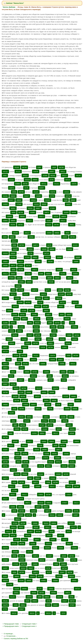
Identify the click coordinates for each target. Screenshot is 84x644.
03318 (27, 180)
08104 (52, 515)
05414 (5, 274)
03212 (49, 225)
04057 (52, 171)
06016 (65, 376)
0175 (26, 188)
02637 (78, 401)
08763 (28, 302)
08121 (56, 433)
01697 (49, 221)
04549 (72, 433)
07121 (14, 544)
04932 (31, 237)
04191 (5, 196)
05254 (13, 225)
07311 (45, 421)
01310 (51, 462)
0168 (64, 380)
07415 (53, 478)
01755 (74, 560)
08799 (24, 167)
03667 (22, 609)
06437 (38, 306)
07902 (38, 339)
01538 (5, 380)
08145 (78, 176)
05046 (37, 450)
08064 (22, 216)
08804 (64, 216)
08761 (13, 323)
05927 (30, 335)
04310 (67, 192)
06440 (68, 343)
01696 (20, 302)
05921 (50, 343)
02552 (34, 433)
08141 (5, 601)
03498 (67, 409)
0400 (50, 376)
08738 (31, 311)
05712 (5, 171)
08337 (13, 495)
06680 (27, 372)
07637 (69, 495)
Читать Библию (9, 7)
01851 (25, 347)
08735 (25, 184)
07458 (52, 208)
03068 (38, 196)
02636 (43, 347)
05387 (5, 450)
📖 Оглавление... (10, 636)
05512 (63, 171)
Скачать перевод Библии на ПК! (16, 638)
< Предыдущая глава (11, 624)
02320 (11, 180)
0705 (71, 597)
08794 (51, 347)
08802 (48, 466)
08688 (74, 212)
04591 (44, 392)
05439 (62, 339)
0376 (9, 360)
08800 (35, 180)
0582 (13, 421)
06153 (30, 249)
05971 (41, 216)
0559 (14, 192)
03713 (5, 351)
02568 (45, 176)
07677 (18, 458)
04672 (69, 486)
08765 (35, 372)
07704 (15, 490)
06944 (31, 458)
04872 (12, 188)
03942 (5, 298)
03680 (69, 335)
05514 (25, 176)
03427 (11, 200)
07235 (21, 392)
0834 (67, 233)
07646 (11, 278)
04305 (66, 212)
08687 (38, 208)
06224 (32, 613)
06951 (13, 208)
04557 (21, 380)
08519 (20, 261)
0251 (20, 360)
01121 (18, 171)
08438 (65, 421)
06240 (53, 176)
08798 (67, 290)
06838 (15, 552)
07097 (72, 605)
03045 (44, 249)
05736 (17, 401)
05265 (17, 167)
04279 (5, 458)
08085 (78, 257)
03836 (61, 548)
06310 (33, 376)
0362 (39, 167)
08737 (72, 601)
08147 (11, 445)
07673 (17, 540)
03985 (68, 511)
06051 (46, 311)
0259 (40, 445)
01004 (33, 544)
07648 (19, 204)
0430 (54, 331)
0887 (15, 425)
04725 (28, 535)
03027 (27, 196)
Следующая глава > (29, 624)
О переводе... (9, 634)
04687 (76, 515)
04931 (13, 470)
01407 (36, 548)
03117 (64, 176)
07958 (53, 335)
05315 (32, 380)
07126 (61, 294)
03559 (49, 233)
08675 (13, 266)
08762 (20, 225)
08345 (16, 233)
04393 (22, 560)
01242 (13, 257)
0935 (54, 167)
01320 (48, 200)
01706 (30, 552)
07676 (46, 458)
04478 (33, 360)
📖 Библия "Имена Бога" (14, 3)
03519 (47, 257)
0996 (30, 323)
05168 (50, 261)
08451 (72, 225)
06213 (16, 388)
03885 (18, 184)
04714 (68, 180)
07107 (42, 425)
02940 (74, 548)
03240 (64, 466)
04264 (9, 339)
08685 (72, 466)
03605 (25, 466)
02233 (47, 548)
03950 (5, 221)
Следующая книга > (29, 626)
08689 (44, 204)
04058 (15, 396)
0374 (63, 613)
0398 (66, 200)
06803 (17, 576)
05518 (33, 200)
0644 (79, 458)
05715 (77, 589)
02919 (50, 339)
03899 (5, 204)
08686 (12, 237)
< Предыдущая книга (11, 626)
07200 (27, 257)
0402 (22, 368)
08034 (69, 544)
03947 (5, 384)
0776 (52, 180)
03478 (36, 171)
